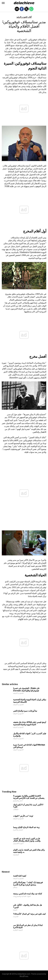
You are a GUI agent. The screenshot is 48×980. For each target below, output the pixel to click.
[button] (3, 3)
